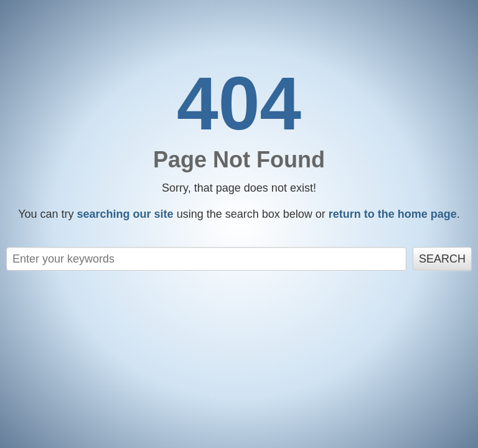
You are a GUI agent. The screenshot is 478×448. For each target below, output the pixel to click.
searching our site (125, 214)
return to (393, 214)
